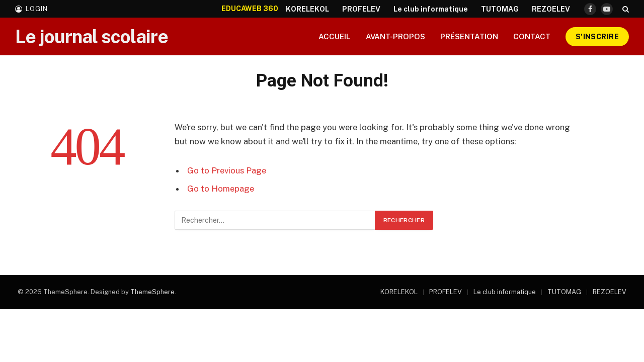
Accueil (335, 36)
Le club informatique (431, 9)
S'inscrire (597, 37)
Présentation (469, 36)
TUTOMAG (500, 9)
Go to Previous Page (227, 170)
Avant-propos (395, 36)
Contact (532, 36)
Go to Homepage (221, 189)
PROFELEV (361, 9)
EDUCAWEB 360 (250, 9)
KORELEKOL (307, 9)
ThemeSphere (152, 292)
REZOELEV (551, 9)
